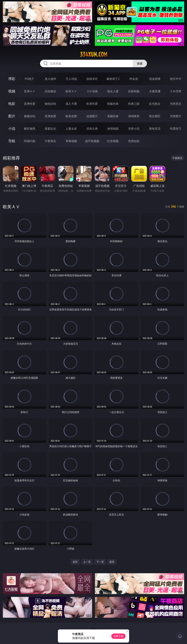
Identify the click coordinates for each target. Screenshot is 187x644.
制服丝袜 (113, 104)
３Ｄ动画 (92, 91)
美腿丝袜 (113, 116)
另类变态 (176, 104)
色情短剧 (134, 141)
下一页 (100, 562)
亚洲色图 (50, 116)
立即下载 (118, 636)
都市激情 (30, 129)
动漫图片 (92, 116)
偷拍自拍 (50, 104)
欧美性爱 (92, 104)
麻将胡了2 (113, 79)
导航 (12, 141)
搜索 (140, 63)
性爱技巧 (176, 129)
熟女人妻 (113, 91)
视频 (12, 91)
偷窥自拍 (30, 116)
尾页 (112, 562)
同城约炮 (30, 141)
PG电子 (29, 79)
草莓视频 (71, 141)
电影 (12, 104)
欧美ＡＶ (71, 91)
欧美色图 (71, 116)
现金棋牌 (155, 79)
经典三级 (134, 104)
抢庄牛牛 (176, 79)
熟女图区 (155, 116)
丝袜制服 (134, 91)
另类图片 (176, 116)
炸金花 (134, 79)
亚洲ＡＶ (30, 91)
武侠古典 (92, 129)
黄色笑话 (155, 129)
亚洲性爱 (30, 104)
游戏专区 (92, 79)
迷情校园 (113, 129)
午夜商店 (50, 141)
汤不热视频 (92, 141)
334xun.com (94, 54)
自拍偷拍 (50, 91)
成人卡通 (71, 104)
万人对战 (71, 79)
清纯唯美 (134, 116)
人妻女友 (71, 129)
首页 (75, 562)
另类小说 (134, 129)
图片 (12, 116)
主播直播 (155, 91)
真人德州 (50, 79)
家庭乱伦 (50, 129)
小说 (12, 128)
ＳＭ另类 (176, 91)
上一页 (87, 562)
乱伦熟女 (155, 104)
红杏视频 (113, 141)
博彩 (12, 79)
